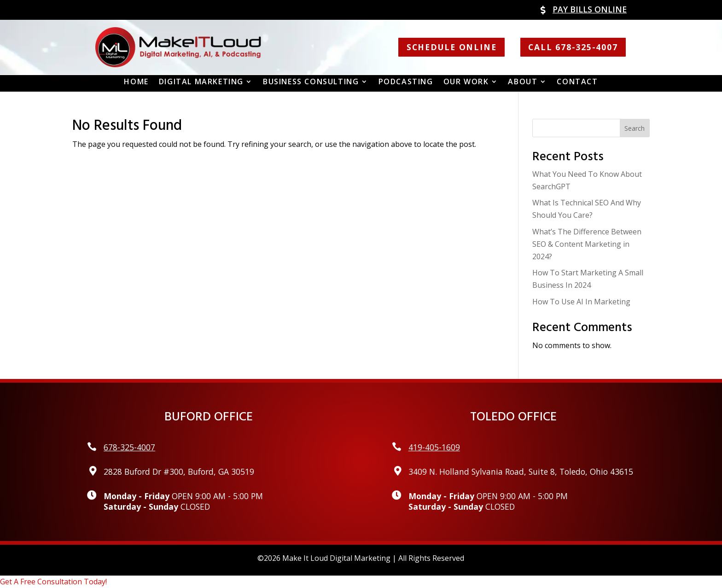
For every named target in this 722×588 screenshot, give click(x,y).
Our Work (466, 82)
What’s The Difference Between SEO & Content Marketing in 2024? (587, 244)
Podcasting (406, 82)
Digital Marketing (201, 82)
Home (136, 82)
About (523, 82)
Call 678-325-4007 (573, 47)
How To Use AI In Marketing (581, 302)
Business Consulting (311, 82)
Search (635, 128)
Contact (577, 82)
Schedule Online (451, 47)
